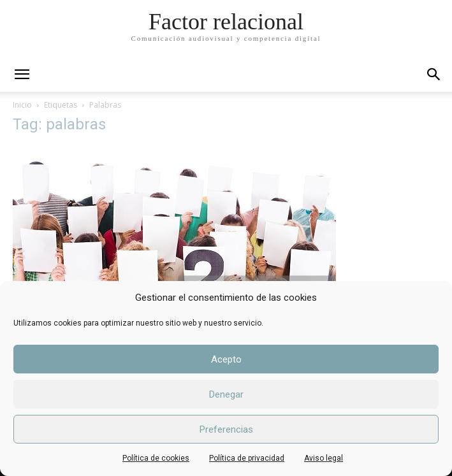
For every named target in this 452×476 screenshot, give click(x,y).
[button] (434, 75)
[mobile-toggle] (22, 75)
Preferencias (226, 429)
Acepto (226, 359)
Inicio (22, 105)
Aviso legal (324, 458)
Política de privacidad (247, 458)
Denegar (226, 394)
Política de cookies (156, 458)
